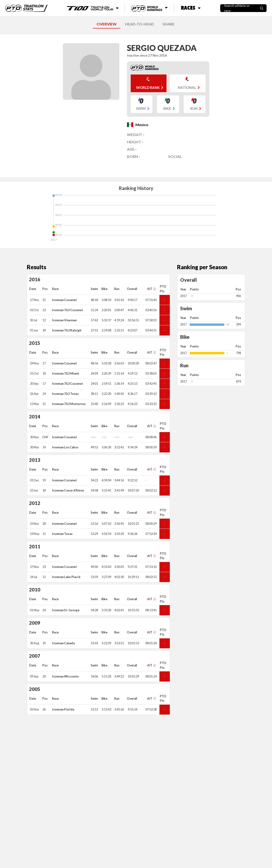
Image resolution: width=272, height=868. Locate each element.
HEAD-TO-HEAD (140, 24)
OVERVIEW (107, 24)
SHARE (168, 24)
